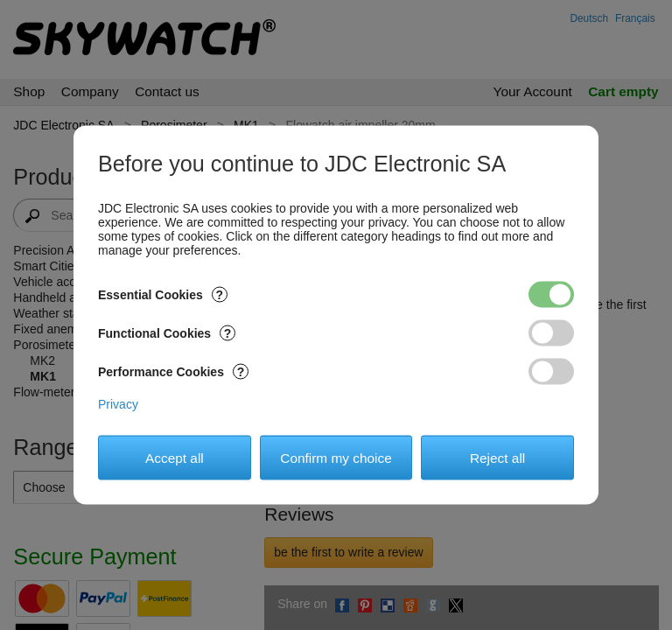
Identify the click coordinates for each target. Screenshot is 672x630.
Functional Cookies (167, 333)
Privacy (118, 404)
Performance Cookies (173, 372)
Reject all (497, 457)
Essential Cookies (163, 295)
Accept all (175, 457)
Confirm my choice (336, 457)
